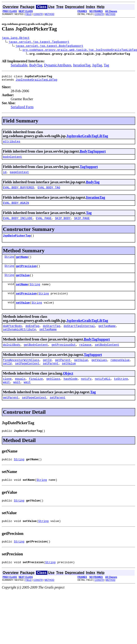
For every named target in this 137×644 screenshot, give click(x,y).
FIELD (28, 14)
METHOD (49, 14)
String (9, 264)
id (5, 176)
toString (121, 393)
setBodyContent (107, 357)
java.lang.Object (16, 38)
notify (86, 393)
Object (68, 387)
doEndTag (32, 337)
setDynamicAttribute (19, 341)
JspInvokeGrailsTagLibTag (36, 82)
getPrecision (26, 274)
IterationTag (82, 66)
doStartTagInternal (79, 337)
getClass (53, 393)
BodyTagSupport (93, 154)
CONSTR (38, 14)
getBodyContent (36, 357)
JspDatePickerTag (17, 242)
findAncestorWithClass (21, 373)
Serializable (19, 66)
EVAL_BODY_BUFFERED (18, 192)
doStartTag (51, 337)
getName (22, 264)
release (85, 357)
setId (7, 377)
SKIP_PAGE (82, 224)
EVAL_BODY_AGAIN (16, 208)
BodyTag (36, 66)
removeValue (120, 373)
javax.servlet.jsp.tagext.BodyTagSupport (49, 46)
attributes (12, 144)
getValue (23, 284)
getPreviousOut (63, 357)
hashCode (71, 393)
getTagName (107, 337)
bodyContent (12, 160)
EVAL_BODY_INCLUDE (18, 224)
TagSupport (89, 170)
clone (7, 393)
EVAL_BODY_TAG (49, 192)
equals (20, 393)
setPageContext (27, 377)
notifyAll (103, 393)
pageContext (19, 176)
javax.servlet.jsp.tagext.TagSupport (39, 42)
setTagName (48, 341)
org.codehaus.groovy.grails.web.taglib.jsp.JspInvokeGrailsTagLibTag (80, 50)
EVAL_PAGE (44, 224)
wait (6, 397)
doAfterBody (12, 337)
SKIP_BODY (63, 224)
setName (22, 293)
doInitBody (12, 357)
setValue (23, 313)
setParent (50, 377)
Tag (106, 66)
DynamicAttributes (58, 66)
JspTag (97, 66)
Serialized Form (22, 109)
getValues (99, 373)
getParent (63, 373)
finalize (36, 393)
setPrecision (26, 303)
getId (47, 373)
